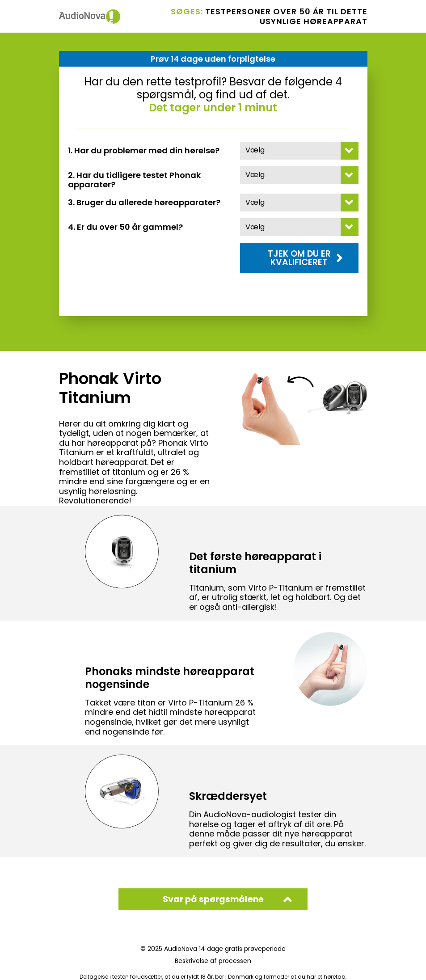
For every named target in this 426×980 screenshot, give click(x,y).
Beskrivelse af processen (213, 961)
